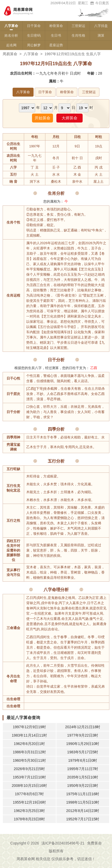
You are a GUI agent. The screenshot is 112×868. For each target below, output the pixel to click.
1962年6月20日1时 (29, 744)
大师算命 (70, 118)
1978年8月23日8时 (29, 819)
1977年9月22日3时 (83, 735)
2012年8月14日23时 (83, 811)
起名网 (11, 45)
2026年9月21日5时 (29, 769)
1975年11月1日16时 (83, 794)
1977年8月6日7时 (29, 794)
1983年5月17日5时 (83, 752)
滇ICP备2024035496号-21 (63, 843)
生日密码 (34, 35)
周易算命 (10, 54)
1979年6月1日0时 (83, 760)
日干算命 (34, 26)
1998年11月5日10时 (83, 802)
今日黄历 (99, 3)
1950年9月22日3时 (83, 786)
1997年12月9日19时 (29, 727)
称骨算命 (56, 26)
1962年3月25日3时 (29, 811)
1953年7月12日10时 (29, 777)
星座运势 (56, 45)
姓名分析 (11, 35)
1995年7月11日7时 (83, 769)
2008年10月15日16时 (29, 786)
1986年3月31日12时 (29, 752)
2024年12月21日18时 (83, 727)
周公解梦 (34, 45)
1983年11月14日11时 (29, 735)
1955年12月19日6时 (29, 802)
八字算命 (11, 26)
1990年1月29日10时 (83, 744)
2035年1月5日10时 (83, 777)
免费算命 (94, 843)
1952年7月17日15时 (83, 819)
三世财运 (78, 26)
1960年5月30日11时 (29, 760)
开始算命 (42, 118)
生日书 (56, 35)
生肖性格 (78, 35)
